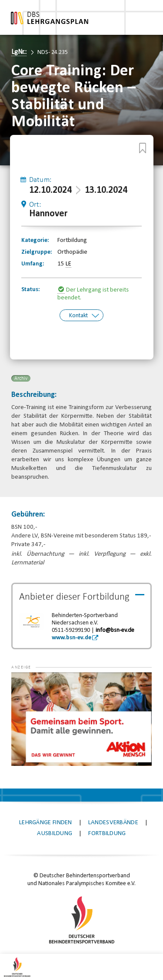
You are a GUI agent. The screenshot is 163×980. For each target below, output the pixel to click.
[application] (81, 718)
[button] (29, 685)
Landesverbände (113, 822)
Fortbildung (107, 833)
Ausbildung (55, 833)
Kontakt (78, 315)
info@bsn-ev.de (115, 629)
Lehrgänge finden (46, 822)
